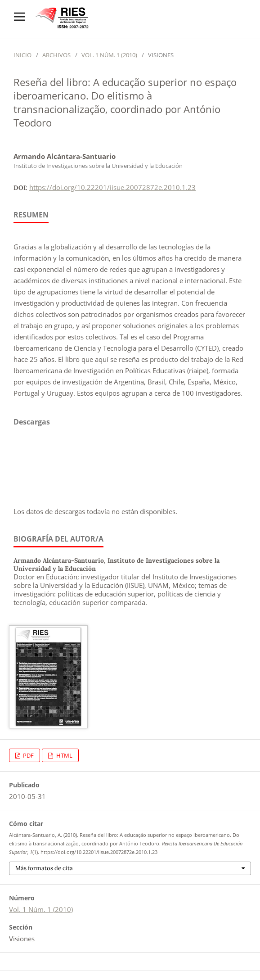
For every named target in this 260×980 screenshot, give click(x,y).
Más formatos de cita (44, 868)
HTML (64, 755)
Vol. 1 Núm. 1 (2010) (109, 55)
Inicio (22, 55)
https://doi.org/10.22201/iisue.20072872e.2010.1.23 (112, 187)
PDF (28, 755)
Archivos (56, 55)
